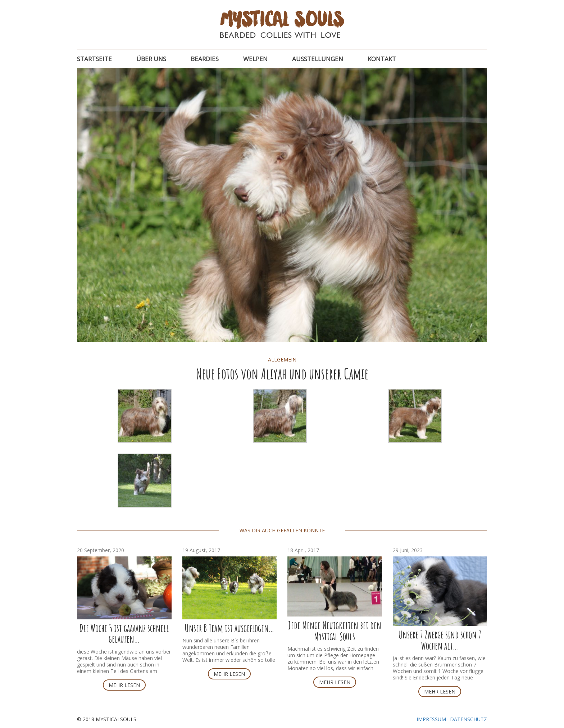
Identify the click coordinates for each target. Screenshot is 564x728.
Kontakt (382, 59)
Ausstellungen (318, 59)
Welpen (255, 59)
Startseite (94, 59)
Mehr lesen (124, 685)
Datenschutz (469, 719)
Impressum (431, 719)
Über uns (151, 59)
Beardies (205, 59)
